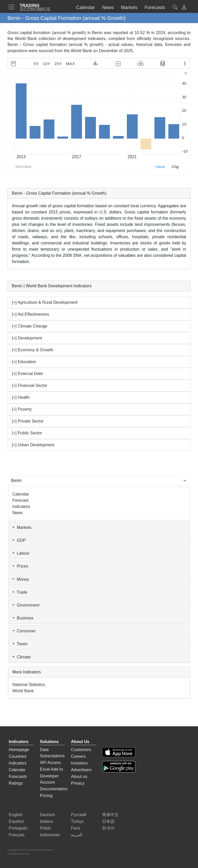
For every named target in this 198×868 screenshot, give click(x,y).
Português (18, 828)
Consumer (24, 631)
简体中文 (110, 815)
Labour (21, 553)
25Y (58, 64)
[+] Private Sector (28, 421)
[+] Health (21, 397)
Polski (46, 828)
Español (16, 821)
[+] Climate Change (30, 326)
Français (17, 835)
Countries (18, 756)
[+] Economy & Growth (33, 350)
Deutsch (48, 815)
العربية (77, 835)
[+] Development (27, 338)
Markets (22, 527)
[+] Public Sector (27, 433)
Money (21, 579)
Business (23, 618)
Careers (78, 756)
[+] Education (24, 362)
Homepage (19, 750)
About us (79, 777)
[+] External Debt (27, 374)
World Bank (81, 51)
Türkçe (77, 821)
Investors (79, 763)
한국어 (108, 828)
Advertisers (81, 770)
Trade (20, 592)
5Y (36, 64)
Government (26, 605)
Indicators (21, 507)
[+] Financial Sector (30, 385)
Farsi (76, 828)
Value (160, 167)
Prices (20, 566)
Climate (22, 657)
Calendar (21, 494)
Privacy (78, 783)
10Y (47, 64)
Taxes (20, 644)
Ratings (16, 783)
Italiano (47, 821)
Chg (175, 167)
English (15, 815)
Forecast (20, 500)
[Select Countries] (99, 481)
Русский (79, 815)
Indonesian (50, 835)
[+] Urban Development (33, 445)
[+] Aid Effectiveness (30, 314)
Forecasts (18, 777)
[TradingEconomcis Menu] (13, 7)
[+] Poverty (22, 409)
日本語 (108, 821)
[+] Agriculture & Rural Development (45, 302)
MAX (71, 64)
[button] (184, 8)
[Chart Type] (96, 63)
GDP (19, 540)
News (18, 513)
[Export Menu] (185, 63)
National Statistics (29, 685)
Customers (81, 750)
